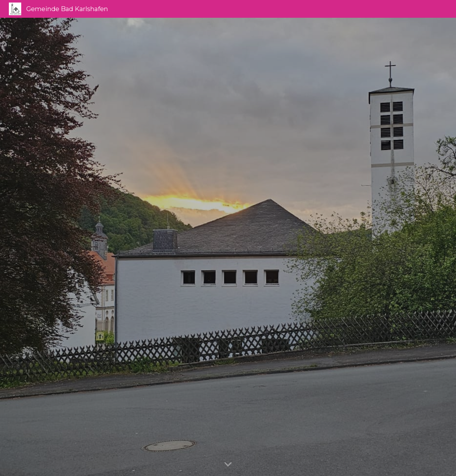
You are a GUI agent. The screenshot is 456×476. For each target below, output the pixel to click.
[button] (228, 465)
